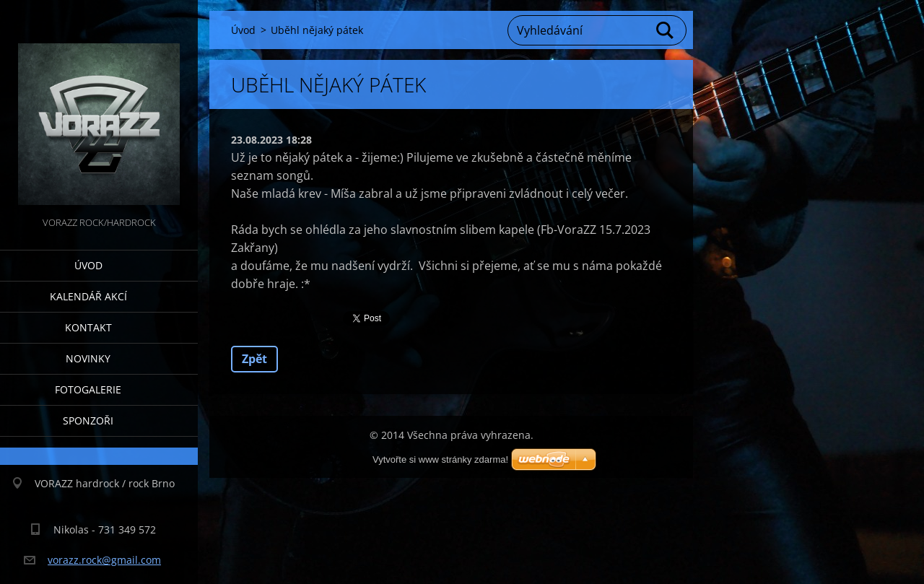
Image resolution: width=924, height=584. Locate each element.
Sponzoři (88, 420)
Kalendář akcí (88, 296)
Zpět (254, 359)
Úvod (88, 265)
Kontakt (88, 327)
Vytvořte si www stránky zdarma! (440, 459)
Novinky (88, 358)
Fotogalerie (88, 389)
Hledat (666, 30)
